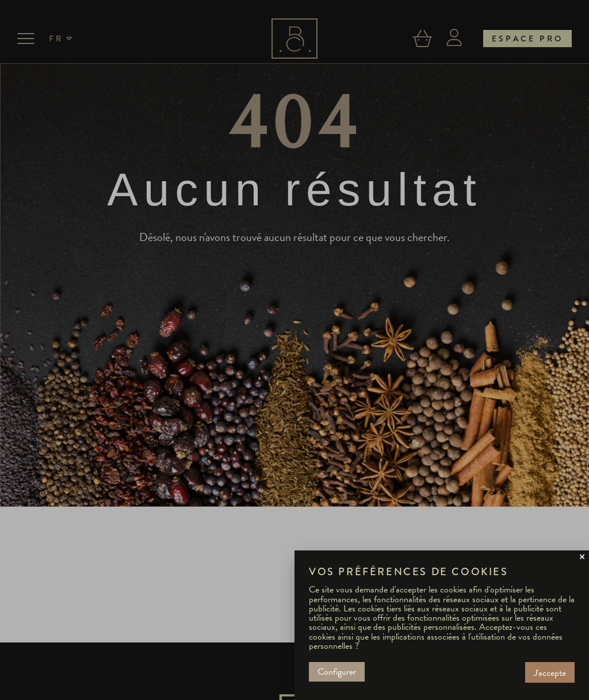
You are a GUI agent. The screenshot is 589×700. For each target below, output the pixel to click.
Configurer (337, 672)
